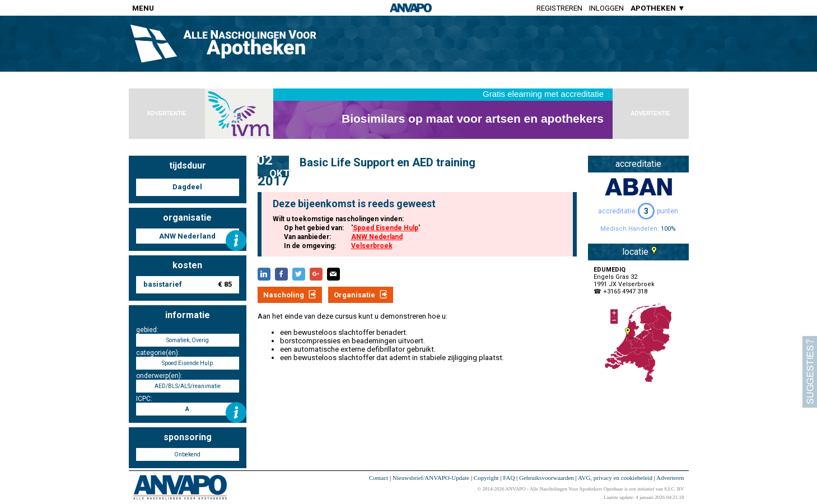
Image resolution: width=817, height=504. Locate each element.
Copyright (486, 478)
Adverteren (670, 478)
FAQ (509, 478)
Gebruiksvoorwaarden (547, 478)
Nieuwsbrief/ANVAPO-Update (431, 478)
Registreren (559, 8)
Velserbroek (372, 246)
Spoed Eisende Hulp (386, 228)
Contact (379, 478)
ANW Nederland (377, 237)
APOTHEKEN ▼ (658, 8)
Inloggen (606, 8)
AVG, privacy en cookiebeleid (615, 478)
